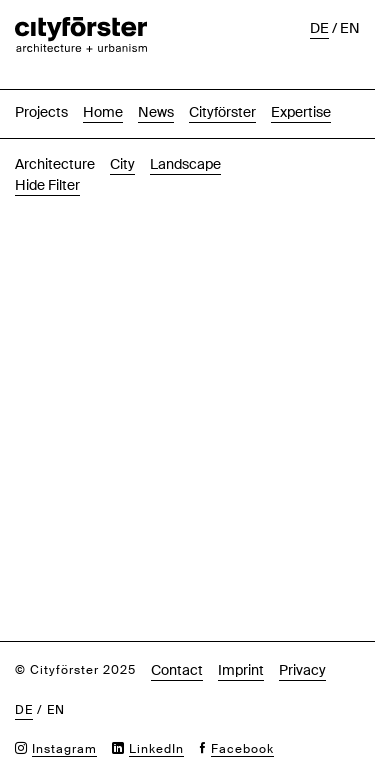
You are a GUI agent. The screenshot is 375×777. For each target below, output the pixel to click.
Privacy (302, 647)
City (122, 141)
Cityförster (222, 89)
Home (103, 89)
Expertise (301, 89)
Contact (177, 647)
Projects (41, 89)
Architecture (55, 141)
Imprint (241, 647)
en (56, 687)
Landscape (185, 141)
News (156, 89)
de (24, 687)
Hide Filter (47, 162)
